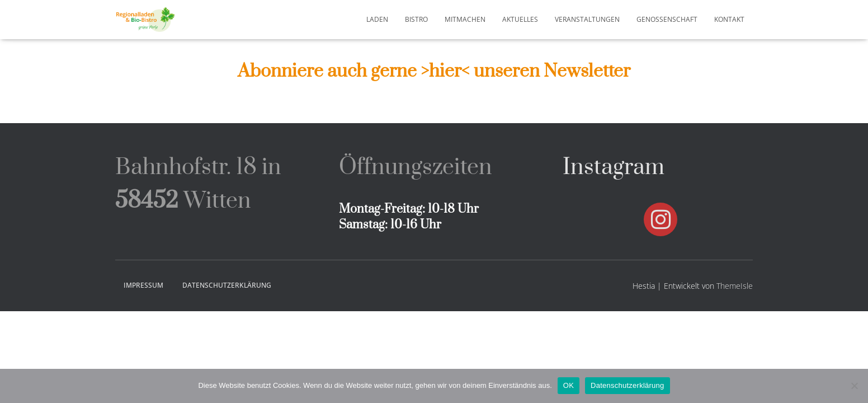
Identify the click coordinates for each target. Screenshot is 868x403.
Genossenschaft (667, 19)
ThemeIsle (735, 286)
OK (569, 385)
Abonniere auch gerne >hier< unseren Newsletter (434, 71)
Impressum (143, 285)
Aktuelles (520, 19)
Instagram (614, 167)
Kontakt (729, 19)
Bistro (416, 19)
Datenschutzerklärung (227, 285)
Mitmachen (465, 19)
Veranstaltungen (587, 19)
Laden (377, 19)
